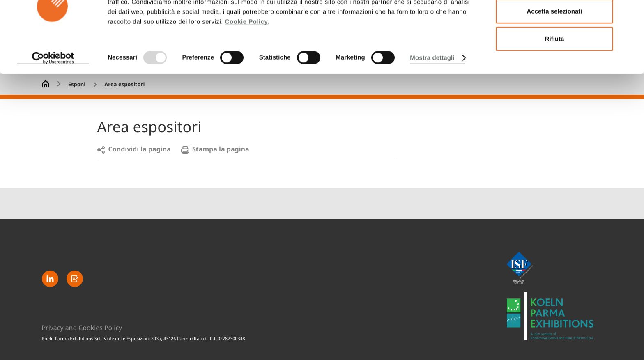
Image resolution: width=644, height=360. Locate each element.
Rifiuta (555, 77)
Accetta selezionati (554, 49)
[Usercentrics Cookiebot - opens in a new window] (53, 96)
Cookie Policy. (247, 59)
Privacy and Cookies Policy (82, 328)
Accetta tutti (555, 22)
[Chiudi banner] (631, 13)
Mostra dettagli (432, 96)
